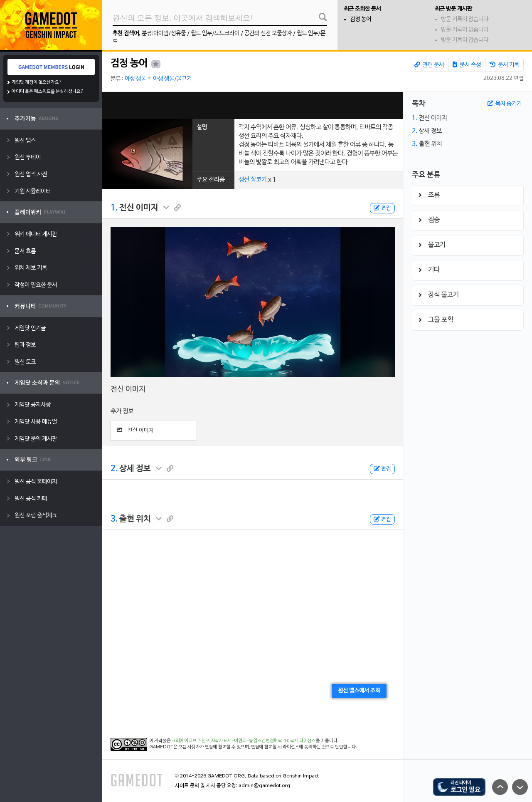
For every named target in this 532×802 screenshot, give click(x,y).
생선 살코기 (253, 180)
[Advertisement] (253, 105)
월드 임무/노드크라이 (215, 33)
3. (114, 519)
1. (114, 208)
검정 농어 (361, 19)
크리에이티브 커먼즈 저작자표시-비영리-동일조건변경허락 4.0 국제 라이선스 (244, 741)
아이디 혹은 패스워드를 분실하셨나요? (48, 92)
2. (114, 469)
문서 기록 (504, 65)
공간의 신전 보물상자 (268, 33)
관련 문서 (429, 65)
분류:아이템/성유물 (164, 33)
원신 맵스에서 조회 (359, 691)
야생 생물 (135, 79)
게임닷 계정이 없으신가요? (37, 82)
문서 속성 (467, 65)
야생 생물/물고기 (172, 79)
